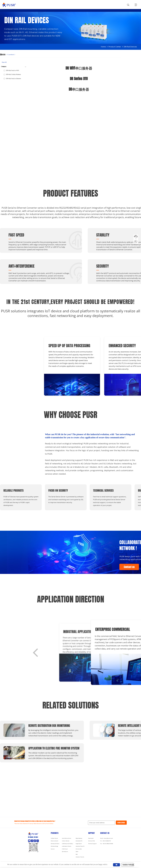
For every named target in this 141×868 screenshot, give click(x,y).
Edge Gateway (79, 838)
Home (103, 47)
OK (116, 865)
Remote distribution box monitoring (45, 726)
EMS (77, 854)
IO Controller (79, 849)
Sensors (53, 849)
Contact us (129, 567)
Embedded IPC (79, 841)
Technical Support (92, 844)
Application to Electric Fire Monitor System (45, 748)
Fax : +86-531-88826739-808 (107, 844)
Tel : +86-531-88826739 (105, 841)
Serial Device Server (67, 838)
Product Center (115, 47)
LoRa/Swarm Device (67, 846)
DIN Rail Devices (130, 47)
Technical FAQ (91, 841)
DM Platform (65, 852)
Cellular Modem (66, 841)
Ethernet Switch (54, 841)
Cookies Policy (128, 865)
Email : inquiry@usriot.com (107, 838)
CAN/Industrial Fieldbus (67, 844)
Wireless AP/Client (55, 844)
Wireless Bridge (54, 846)
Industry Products (80, 857)
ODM (77, 852)
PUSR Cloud (65, 849)
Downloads (91, 838)
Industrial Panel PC (80, 846)
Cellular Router (54, 838)
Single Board (79, 844)
